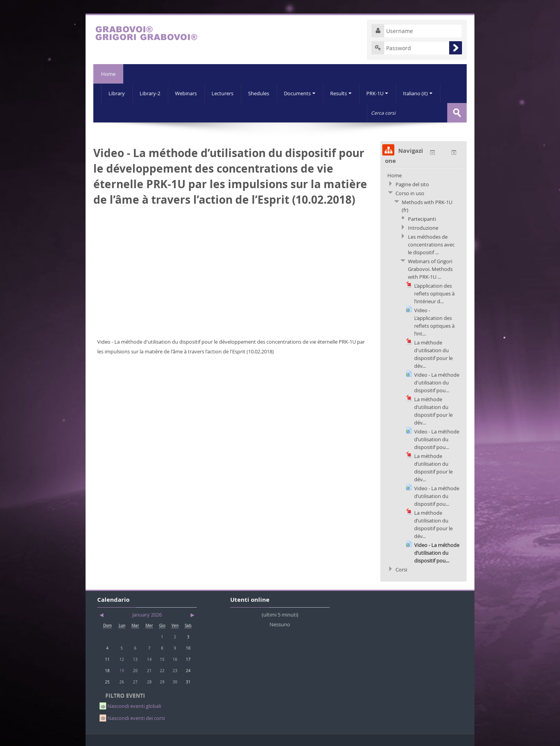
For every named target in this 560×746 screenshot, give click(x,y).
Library (117, 93)
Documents (300, 93)
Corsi (401, 570)
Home (108, 74)
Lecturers (222, 93)
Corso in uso (410, 193)
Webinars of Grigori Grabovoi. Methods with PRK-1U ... (430, 269)
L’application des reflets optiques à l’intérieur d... (434, 294)
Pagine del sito (412, 184)
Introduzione (423, 228)
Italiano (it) (418, 93)
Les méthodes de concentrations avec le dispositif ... (431, 245)
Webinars (186, 93)
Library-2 (150, 93)
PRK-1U (377, 93)
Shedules (259, 93)
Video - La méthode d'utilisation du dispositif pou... (437, 383)
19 (122, 671)
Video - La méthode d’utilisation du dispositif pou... (437, 439)
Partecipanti (422, 219)
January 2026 (147, 615)
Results (341, 93)
